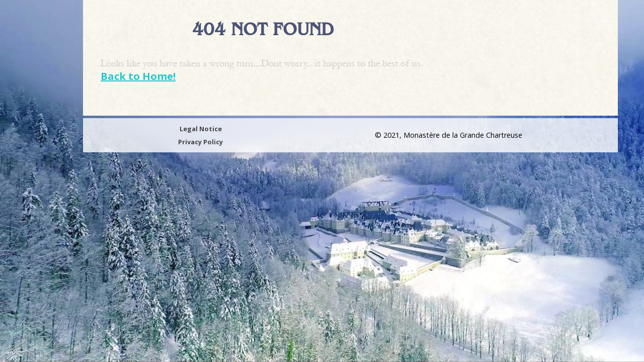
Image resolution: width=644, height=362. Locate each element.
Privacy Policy (200, 142)
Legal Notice (201, 129)
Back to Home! (138, 76)
